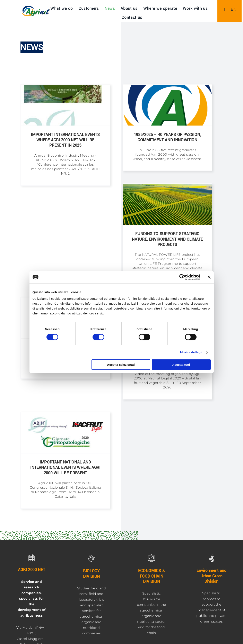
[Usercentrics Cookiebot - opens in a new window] (182, 277)
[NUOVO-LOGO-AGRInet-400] (36, 7)
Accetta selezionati (121, 364)
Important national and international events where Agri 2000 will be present (65, 468)
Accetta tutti (181, 364)
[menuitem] (224, 9)
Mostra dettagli (191, 352)
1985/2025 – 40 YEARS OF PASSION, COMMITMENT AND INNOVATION (167, 137)
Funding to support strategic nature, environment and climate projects (167, 239)
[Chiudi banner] (209, 277)
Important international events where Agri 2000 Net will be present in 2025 (65, 140)
